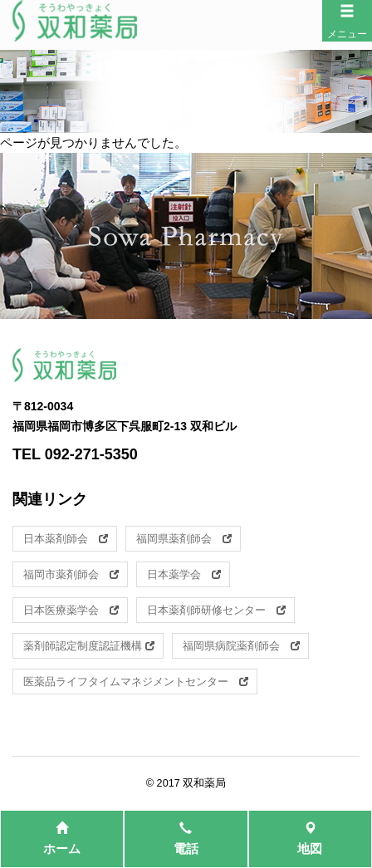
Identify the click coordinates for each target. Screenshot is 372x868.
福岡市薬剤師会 (71, 574)
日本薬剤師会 (66, 539)
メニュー (347, 22)
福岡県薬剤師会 (184, 539)
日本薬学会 (184, 574)
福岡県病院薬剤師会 (241, 646)
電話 (186, 839)
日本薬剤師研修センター (216, 610)
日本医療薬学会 (71, 610)
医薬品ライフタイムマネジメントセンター (136, 682)
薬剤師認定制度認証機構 (89, 646)
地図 (310, 839)
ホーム (62, 839)
